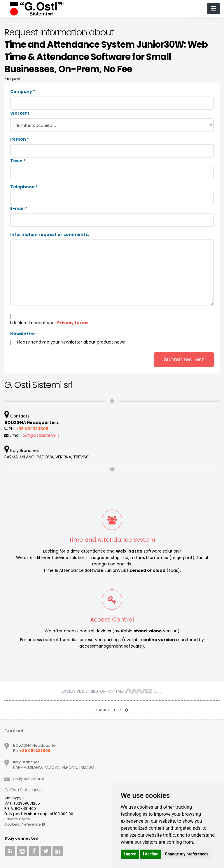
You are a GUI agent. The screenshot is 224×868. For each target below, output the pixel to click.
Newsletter (23, 334)
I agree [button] (130, 854)
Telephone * (24, 187)
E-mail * (19, 208)
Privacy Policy (17, 819)
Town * (18, 161)
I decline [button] (151, 854)
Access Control (112, 619)
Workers (20, 113)
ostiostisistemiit (41, 435)
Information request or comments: (50, 234)
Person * (20, 139)
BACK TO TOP (112, 710)
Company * (23, 92)
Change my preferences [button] (187, 854)
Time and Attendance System (112, 540)
